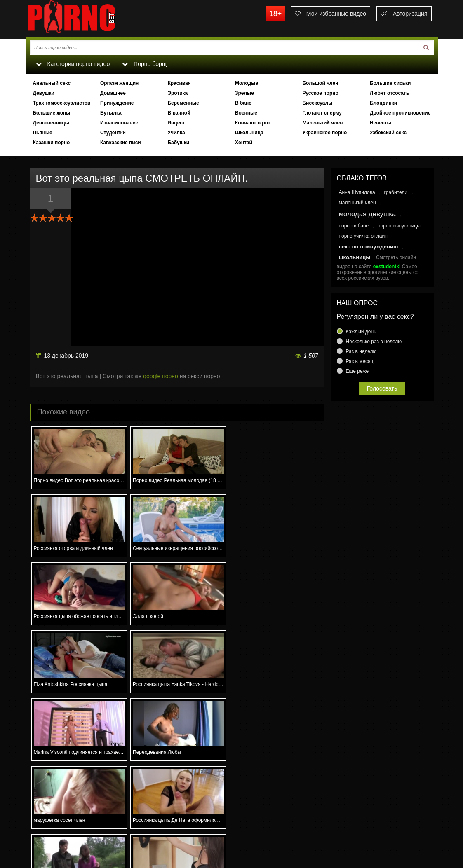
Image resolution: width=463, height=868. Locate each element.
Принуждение (117, 103)
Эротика (177, 93)
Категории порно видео (73, 64)
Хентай (244, 143)
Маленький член (322, 123)
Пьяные (42, 133)
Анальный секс (52, 83)
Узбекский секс (388, 133)
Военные (246, 113)
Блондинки (383, 103)
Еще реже (357, 371)
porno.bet (87, 19)
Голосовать (382, 388)
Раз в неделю (361, 351)
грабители (396, 192)
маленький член (357, 203)
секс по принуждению (369, 247)
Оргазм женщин (119, 83)
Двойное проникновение (400, 113)
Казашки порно (51, 143)
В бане (243, 103)
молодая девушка (368, 214)
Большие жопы (51, 113)
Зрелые (244, 93)
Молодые (247, 83)
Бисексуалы (317, 103)
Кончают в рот (253, 123)
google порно (161, 376)
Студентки (113, 133)
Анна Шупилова (357, 192)
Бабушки (178, 143)
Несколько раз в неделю (374, 342)
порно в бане (354, 226)
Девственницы (51, 123)
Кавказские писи (121, 143)
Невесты (381, 123)
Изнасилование (119, 123)
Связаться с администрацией (68, 833)
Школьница (249, 133)
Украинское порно (324, 133)
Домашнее (113, 93)
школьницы (355, 257)
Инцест (176, 123)
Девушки (43, 93)
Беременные (183, 103)
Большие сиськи (390, 83)
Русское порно (320, 93)
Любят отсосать (389, 93)
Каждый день (361, 332)
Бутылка (111, 113)
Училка (176, 133)
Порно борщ (145, 64)
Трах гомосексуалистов (61, 103)
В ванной (179, 113)
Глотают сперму (322, 113)
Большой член (320, 83)
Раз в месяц (360, 361)
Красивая (179, 83)
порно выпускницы (399, 226)
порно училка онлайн (363, 236)
